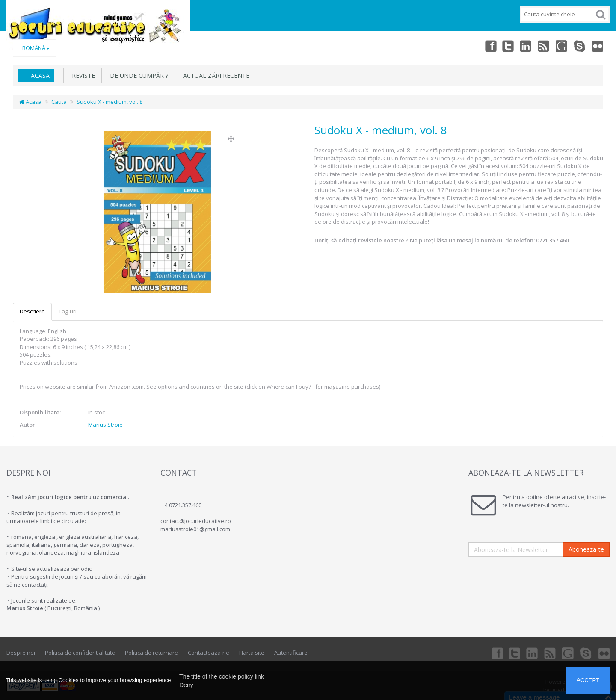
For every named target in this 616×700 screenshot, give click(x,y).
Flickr (597, 46)
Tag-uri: (68, 311)
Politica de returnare (151, 653)
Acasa (40, 75)
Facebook (484, 46)
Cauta (59, 102)
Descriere (32, 311)
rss (541, 46)
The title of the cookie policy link (222, 676)
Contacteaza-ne (209, 653)
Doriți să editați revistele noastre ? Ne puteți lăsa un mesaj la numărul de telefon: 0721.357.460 (441, 240)
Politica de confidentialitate (80, 653)
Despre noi (21, 653)
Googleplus (560, 46)
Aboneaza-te (586, 549)
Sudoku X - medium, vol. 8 (110, 102)
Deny (186, 685)
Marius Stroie (105, 425)
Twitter (503, 46)
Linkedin (522, 46)
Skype (578, 46)
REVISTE (82, 75)
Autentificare (291, 653)
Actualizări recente (215, 75)
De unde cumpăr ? (137, 75)
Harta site (252, 653)
